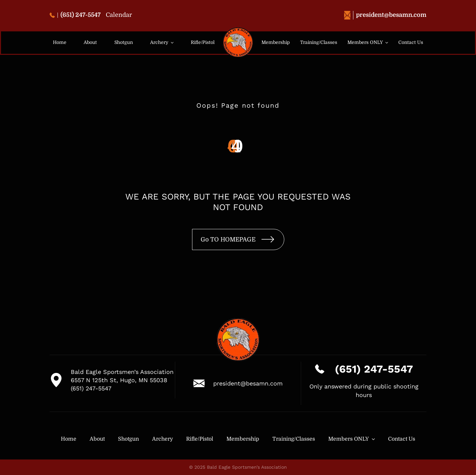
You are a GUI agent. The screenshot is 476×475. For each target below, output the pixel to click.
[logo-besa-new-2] (238, 30)
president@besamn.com (385, 15)
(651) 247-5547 (75, 15)
